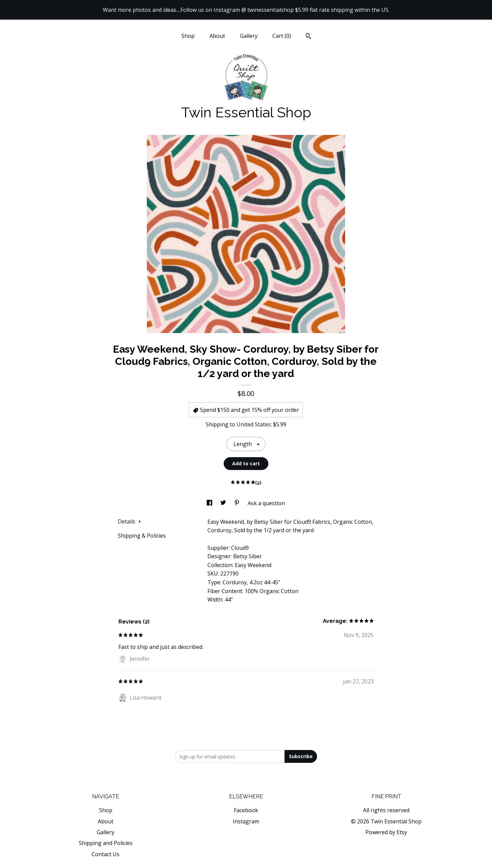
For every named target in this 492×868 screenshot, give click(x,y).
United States (254, 424)
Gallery (249, 36)
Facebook (246, 810)
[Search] (308, 37)
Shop (188, 36)
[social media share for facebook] (210, 503)
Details (129, 521)
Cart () (282, 36)
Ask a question (266, 503)
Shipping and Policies (106, 843)
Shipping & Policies (142, 536)
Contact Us (106, 854)
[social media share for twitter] (224, 503)
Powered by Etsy (386, 832)
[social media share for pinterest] (238, 503)
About (217, 36)
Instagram (246, 821)
